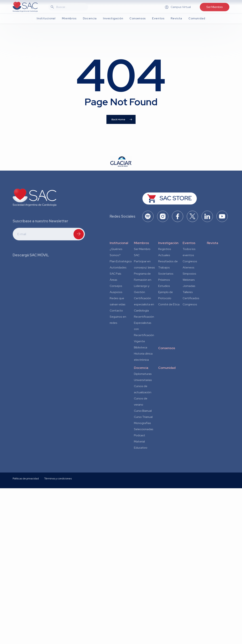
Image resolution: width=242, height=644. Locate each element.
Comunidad (167, 368)
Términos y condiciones (58, 519)
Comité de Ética (169, 304)
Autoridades (118, 267)
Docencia (141, 368)
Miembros (141, 243)
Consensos (167, 348)
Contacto (116, 311)
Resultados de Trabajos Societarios (168, 267)
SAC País (115, 274)
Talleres (188, 292)
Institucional (119, 243)
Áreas (113, 280)
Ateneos (189, 267)
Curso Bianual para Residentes (143, 411)
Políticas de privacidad (26, 519)
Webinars (189, 280)
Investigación (168, 243)
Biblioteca (141, 347)
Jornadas (189, 286)
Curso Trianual (143, 417)
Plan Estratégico (121, 261)
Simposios (189, 274)
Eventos (189, 243)
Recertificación (144, 317)
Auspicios (116, 292)
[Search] (70, 7)
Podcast (140, 435)
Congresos (190, 261)
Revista (212, 243)
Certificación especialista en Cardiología (144, 304)
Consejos (116, 286)
